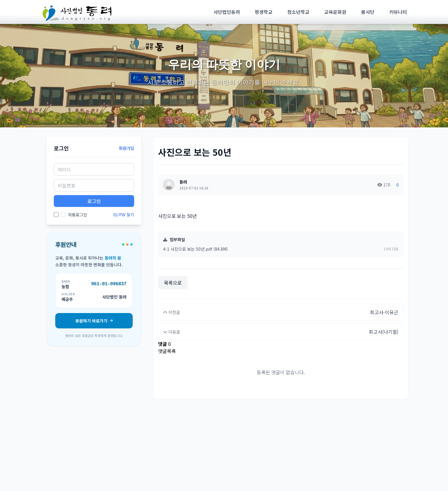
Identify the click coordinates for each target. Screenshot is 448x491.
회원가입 (126, 148)
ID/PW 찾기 (124, 215)
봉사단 (368, 12)
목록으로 (173, 283)
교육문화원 (335, 12)
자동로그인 (74, 215)
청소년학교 (298, 12)
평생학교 (264, 12)
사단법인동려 (227, 12)
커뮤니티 (398, 12)
